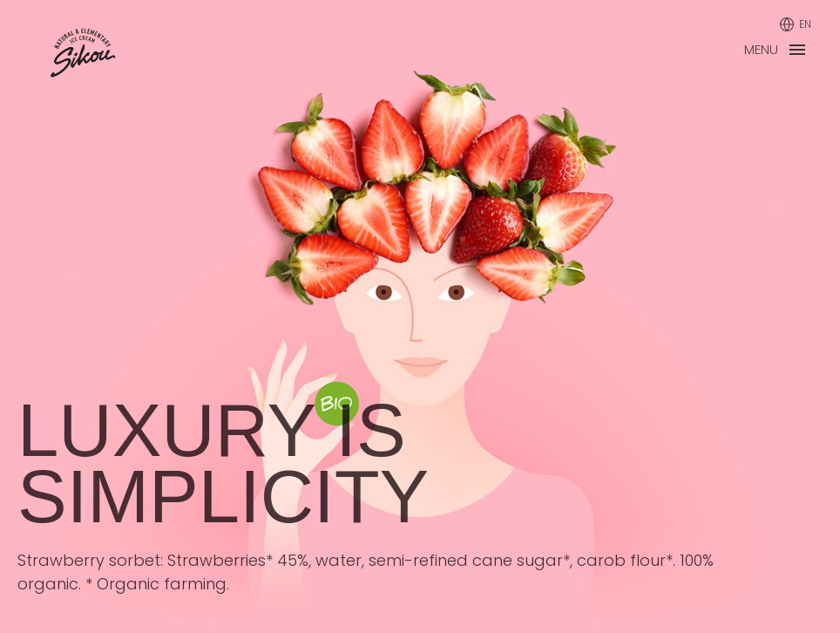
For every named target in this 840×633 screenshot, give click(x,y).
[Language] (795, 24)
